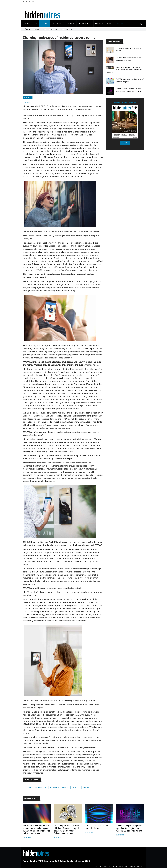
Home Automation (50, 29)
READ (125, 143)
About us (98, 867)
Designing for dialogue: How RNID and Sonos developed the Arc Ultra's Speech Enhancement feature (67, 829)
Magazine (99, 24)
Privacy (132, 867)
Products (70, 24)
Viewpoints (86, 788)
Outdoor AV (76, 788)
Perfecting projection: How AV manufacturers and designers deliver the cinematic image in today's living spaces (36, 829)
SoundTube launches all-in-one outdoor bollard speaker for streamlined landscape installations (124, 70)
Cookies (140, 867)
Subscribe (120, 24)
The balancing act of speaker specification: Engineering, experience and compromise (129, 828)
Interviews (65, 788)
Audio (37, 29)
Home (27, 24)
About (110, 24)
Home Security (54, 788)
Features (45, 24)
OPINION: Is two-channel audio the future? (96, 827)
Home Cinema (66, 29)
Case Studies (57, 24)
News (35, 24)
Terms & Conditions (120, 867)
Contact (107, 867)
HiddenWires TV (85, 24)
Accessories (28, 788)
